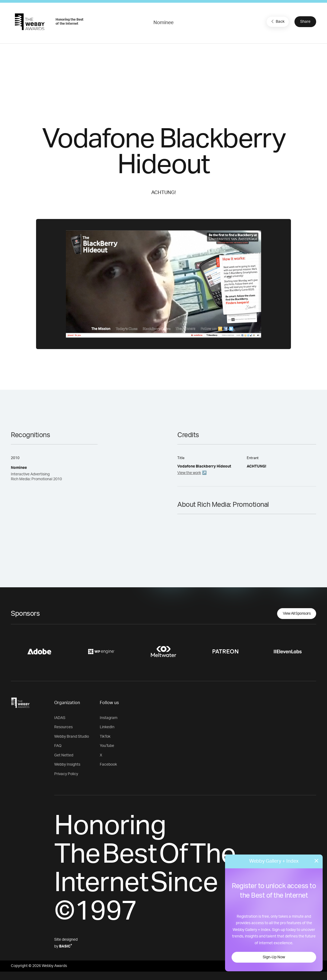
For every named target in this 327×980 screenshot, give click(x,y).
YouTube (107, 746)
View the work (189, 473)
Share (305, 22)
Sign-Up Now (274, 957)
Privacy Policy (66, 774)
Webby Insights (67, 765)
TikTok (105, 737)
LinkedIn (107, 727)
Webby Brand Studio (72, 737)
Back (277, 21)
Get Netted (64, 755)
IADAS (60, 718)
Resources (63, 727)
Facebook (108, 765)
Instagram (109, 718)
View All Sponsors (297, 614)
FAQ (58, 746)
